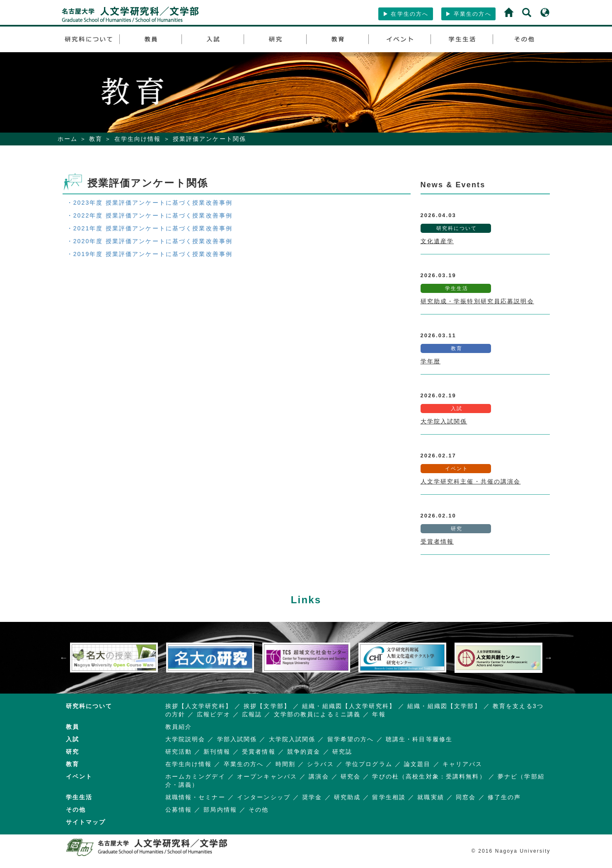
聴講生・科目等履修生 (419, 739)
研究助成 (347, 797)
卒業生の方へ (468, 14)
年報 (379, 714)
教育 (96, 139)
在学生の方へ (406, 14)
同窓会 (466, 797)
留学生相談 (389, 797)
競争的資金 (304, 752)
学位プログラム (369, 764)
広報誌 (252, 714)
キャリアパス (463, 764)
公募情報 (179, 810)
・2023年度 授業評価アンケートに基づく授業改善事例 (150, 203)
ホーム (68, 139)
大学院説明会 (185, 739)
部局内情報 (220, 810)
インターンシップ (264, 797)
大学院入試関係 (444, 421)
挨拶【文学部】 (267, 706)
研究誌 (342, 752)
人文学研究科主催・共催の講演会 (471, 481)
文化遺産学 (437, 241)
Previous (64, 658)
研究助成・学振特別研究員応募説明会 (477, 301)
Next (549, 658)
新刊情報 (217, 752)
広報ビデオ (214, 714)
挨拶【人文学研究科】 (199, 706)
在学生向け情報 (138, 139)
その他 (259, 810)
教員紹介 (179, 727)
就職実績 (431, 797)
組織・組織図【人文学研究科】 (349, 706)
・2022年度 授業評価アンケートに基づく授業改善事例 (150, 215)
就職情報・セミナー (195, 797)
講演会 (319, 776)
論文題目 (417, 764)
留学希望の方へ (351, 739)
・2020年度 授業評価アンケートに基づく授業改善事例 (150, 241)
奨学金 (312, 797)
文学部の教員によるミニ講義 (317, 714)
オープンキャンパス (267, 776)
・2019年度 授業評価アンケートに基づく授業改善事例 (150, 254)
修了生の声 (504, 797)
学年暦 (431, 361)
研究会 (351, 776)
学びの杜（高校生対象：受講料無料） (429, 776)
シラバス (321, 764)
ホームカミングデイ (195, 776)
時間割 (285, 764)
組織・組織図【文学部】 (444, 706)
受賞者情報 (437, 542)
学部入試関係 (237, 739)
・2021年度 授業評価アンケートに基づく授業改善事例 (150, 228)
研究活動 (179, 752)
